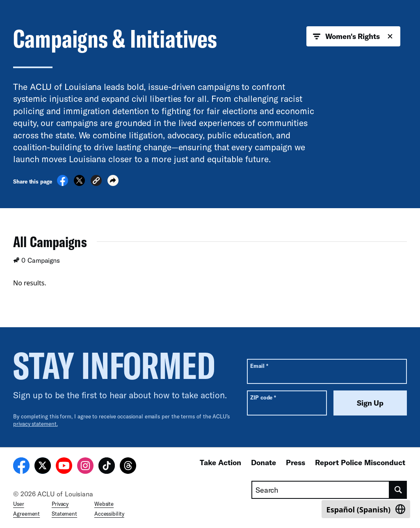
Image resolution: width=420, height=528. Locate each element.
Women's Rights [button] (353, 37)
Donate (264, 462)
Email (259, 366)
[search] (398, 490)
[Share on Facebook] (63, 184)
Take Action (220, 462)
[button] (96, 182)
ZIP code (263, 397)
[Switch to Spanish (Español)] (366, 509)
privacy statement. (35, 424)
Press (296, 462)
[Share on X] (79, 184)
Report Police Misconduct (360, 462)
